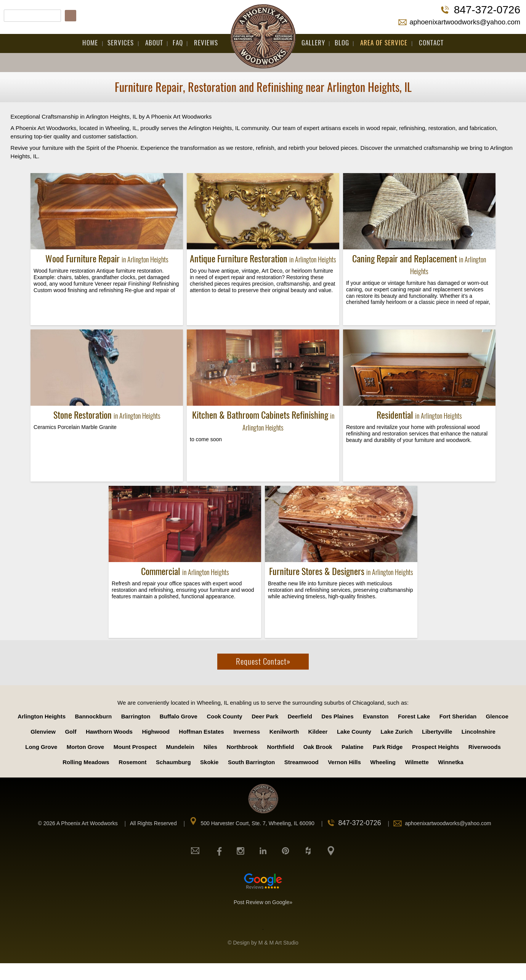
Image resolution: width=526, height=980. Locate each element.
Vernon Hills (344, 762)
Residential (419, 415)
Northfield (281, 747)
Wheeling (383, 762)
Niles (210, 747)
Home (90, 43)
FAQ (178, 43)
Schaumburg (173, 762)
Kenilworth (284, 732)
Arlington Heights (42, 716)
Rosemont (132, 762)
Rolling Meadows (86, 762)
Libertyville (437, 732)
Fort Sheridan (458, 716)
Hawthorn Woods (109, 732)
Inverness (247, 732)
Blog (342, 43)
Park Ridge (388, 747)
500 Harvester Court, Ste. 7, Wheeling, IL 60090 (257, 823)
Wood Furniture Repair (107, 259)
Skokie (209, 762)
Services (121, 43)
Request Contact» (263, 661)
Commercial (185, 571)
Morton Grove (85, 747)
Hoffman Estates (201, 732)
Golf (71, 732)
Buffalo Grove (179, 716)
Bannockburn (93, 716)
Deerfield (300, 716)
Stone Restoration (107, 415)
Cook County (224, 716)
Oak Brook (318, 747)
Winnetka (451, 762)
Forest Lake (414, 716)
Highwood (156, 732)
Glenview (43, 732)
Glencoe (497, 716)
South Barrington (251, 762)
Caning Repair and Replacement (419, 264)
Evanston (376, 716)
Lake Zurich (396, 732)
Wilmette (417, 762)
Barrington (136, 716)
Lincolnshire (479, 732)
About (154, 43)
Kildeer (318, 732)
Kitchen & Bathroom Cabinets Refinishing (263, 421)
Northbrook (242, 747)
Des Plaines (337, 716)
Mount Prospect (135, 747)
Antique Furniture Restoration (263, 259)
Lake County (354, 732)
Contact (431, 43)
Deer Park (265, 716)
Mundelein (180, 747)
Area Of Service (384, 43)
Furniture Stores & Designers (341, 571)
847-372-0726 (487, 10)
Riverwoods (485, 747)
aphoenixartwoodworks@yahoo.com (465, 22)
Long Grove (41, 747)
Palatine (353, 747)
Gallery (313, 43)
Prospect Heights (435, 747)
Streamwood (301, 762)
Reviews (206, 43)
